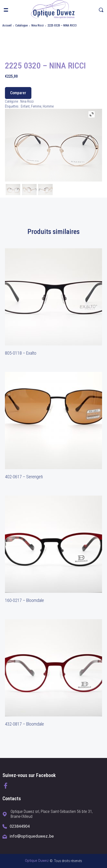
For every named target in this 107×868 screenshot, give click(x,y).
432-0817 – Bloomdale (24, 724)
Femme (36, 106)
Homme (48, 106)
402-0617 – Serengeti (24, 477)
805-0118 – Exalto (21, 353)
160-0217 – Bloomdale (24, 600)
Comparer (18, 93)
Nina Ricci (38, 25)
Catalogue (21, 25)
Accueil (7, 25)
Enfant (25, 106)
